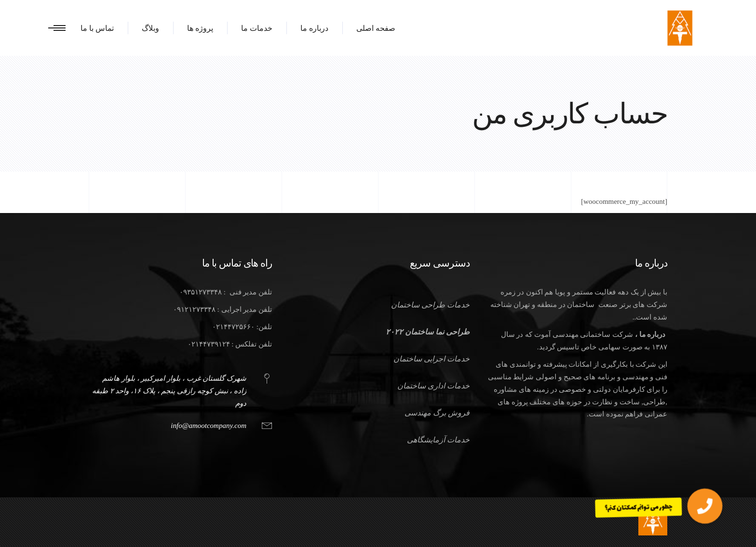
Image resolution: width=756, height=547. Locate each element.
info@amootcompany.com (209, 426)
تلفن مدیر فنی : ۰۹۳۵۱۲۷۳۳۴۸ (226, 292)
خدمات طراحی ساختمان (430, 305)
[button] (705, 506)
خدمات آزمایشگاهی (438, 440)
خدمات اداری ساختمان (433, 386)
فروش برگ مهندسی (437, 413)
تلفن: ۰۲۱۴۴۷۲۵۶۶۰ (242, 327)
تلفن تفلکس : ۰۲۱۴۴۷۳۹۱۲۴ (230, 344)
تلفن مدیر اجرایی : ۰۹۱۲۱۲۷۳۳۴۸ (223, 309)
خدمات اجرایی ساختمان (432, 359)
